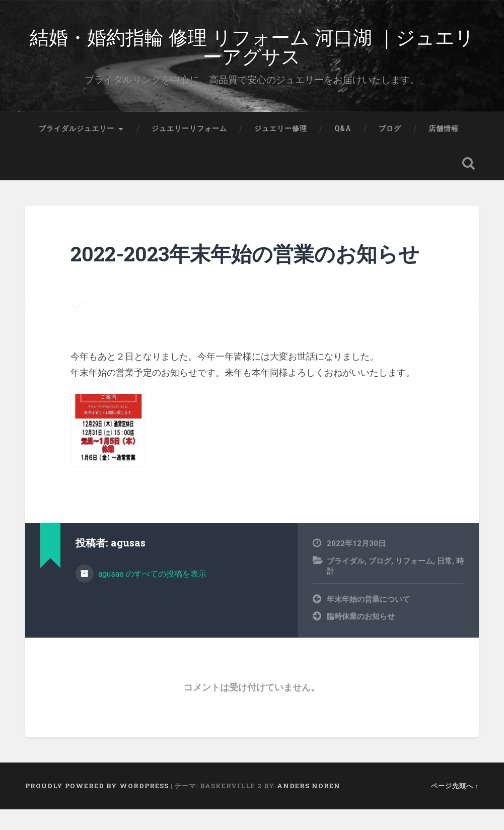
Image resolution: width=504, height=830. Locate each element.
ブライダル (346, 581)
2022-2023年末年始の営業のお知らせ (245, 274)
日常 (445, 581)
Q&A (343, 149)
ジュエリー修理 (281, 149)
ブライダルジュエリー (77, 149)
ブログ (390, 149)
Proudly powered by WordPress (97, 806)
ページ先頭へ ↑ (455, 806)
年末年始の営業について (368, 620)
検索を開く (469, 184)
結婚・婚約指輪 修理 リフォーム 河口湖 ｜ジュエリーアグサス (252, 55)
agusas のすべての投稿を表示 (151, 594)
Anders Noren (309, 806)
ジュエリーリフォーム (189, 149)
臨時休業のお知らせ (361, 637)
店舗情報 (444, 149)
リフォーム (414, 581)
